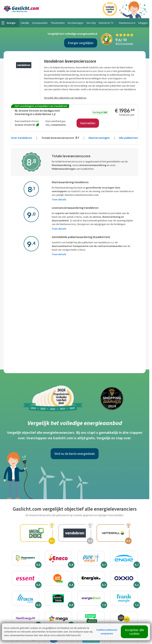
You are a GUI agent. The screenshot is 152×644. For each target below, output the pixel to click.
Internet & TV (106, 23)
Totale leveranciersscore (61, 138)
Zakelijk (25, 23)
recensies (124, 44)
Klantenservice (127, 23)
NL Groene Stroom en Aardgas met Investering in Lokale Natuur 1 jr (37, 112)
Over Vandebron (22, 138)
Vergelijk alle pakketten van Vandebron (65, 98)
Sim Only (91, 23)
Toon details (59, 200)
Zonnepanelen (40, 23)
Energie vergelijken (81, 43)
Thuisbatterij (58, 23)
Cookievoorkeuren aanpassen (107, 632)
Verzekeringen (75, 23)
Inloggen (143, 23)
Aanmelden (88, 123)
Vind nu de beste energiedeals (75, 454)
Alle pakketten (128, 138)
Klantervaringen (99, 138)
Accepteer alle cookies (135, 632)
